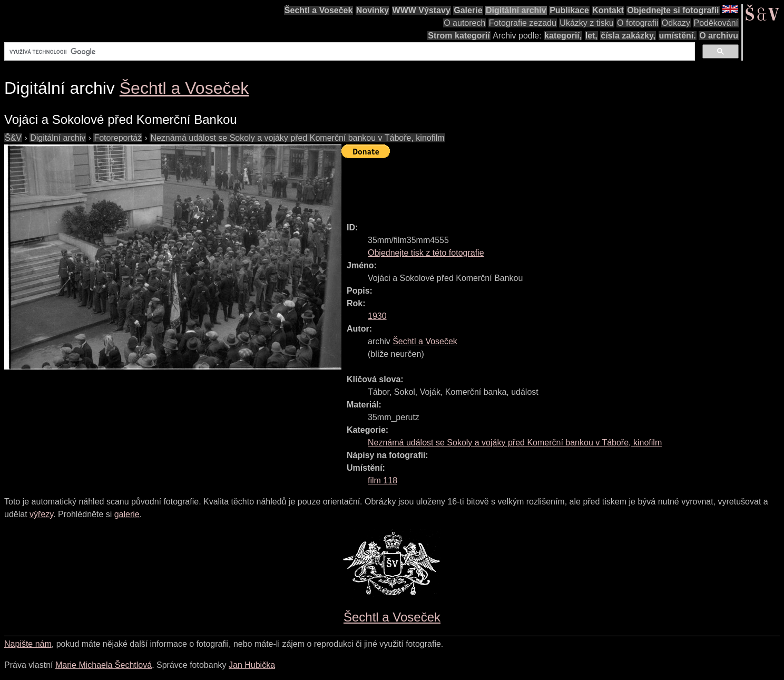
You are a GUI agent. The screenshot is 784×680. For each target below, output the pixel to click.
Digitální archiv (516, 10)
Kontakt (608, 10)
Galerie (468, 10)
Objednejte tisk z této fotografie (426, 253)
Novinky (373, 10)
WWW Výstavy (422, 10)
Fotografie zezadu (523, 23)
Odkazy (676, 23)
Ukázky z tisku (586, 23)
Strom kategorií (459, 36)
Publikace (569, 10)
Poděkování (716, 23)
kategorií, (563, 36)
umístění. (678, 36)
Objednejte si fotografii (673, 10)
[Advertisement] (533, 186)
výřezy (41, 514)
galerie (127, 514)
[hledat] (349, 52)
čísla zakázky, (628, 36)
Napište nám (28, 644)
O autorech (464, 23)
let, (591, 36)
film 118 (383, 480)
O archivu (719, 36)
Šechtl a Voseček (319, 10)
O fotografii (638, 23)
